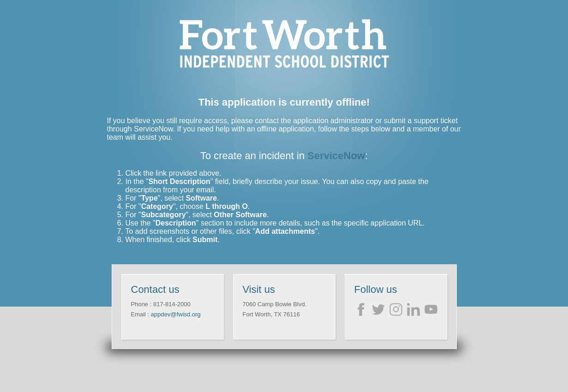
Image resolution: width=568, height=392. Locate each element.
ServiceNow (336, 156)
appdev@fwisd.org (176, 314)
